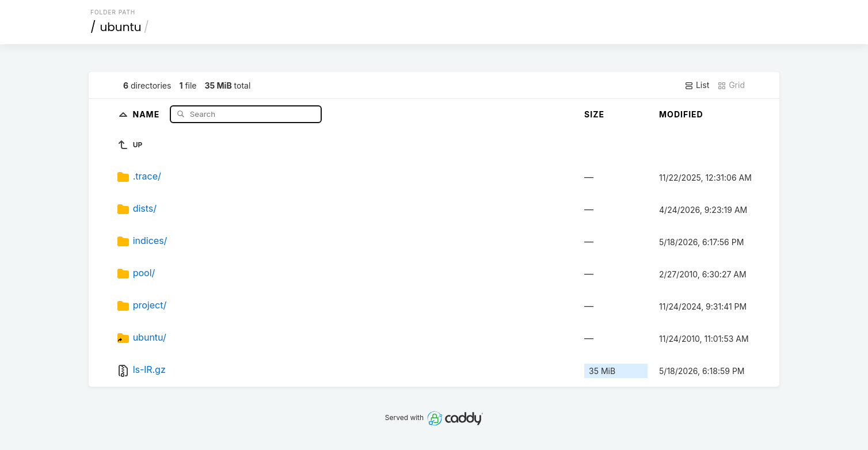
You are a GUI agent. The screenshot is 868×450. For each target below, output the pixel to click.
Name (147, 114)
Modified (681, 114)
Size (594, 114)
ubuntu (121, 27)
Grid (731, 85)
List (697, 85)
